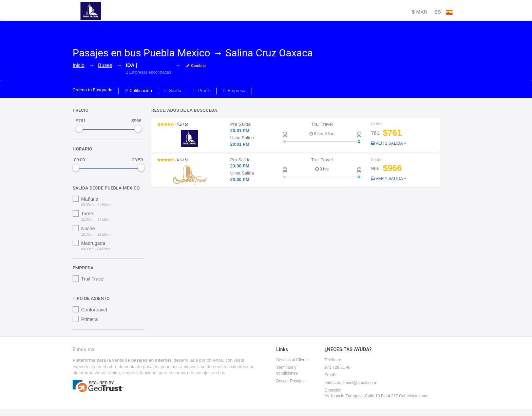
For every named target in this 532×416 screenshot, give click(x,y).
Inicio (79, 65)
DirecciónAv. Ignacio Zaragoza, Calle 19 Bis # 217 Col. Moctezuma (377, 393)
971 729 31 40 (338, 367)
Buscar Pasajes (290, 381)
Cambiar (196, 66)
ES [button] (443, 12)
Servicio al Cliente (292, 360)
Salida (173, 91)
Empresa (234, 91)
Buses (105, 65)
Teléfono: (333, 360)
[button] (296, 135)
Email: (330, 375)
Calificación (138, 91)
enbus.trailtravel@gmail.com (350, 383)
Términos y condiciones (287, 370)
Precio (202, 91)
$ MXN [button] (420, 12)
